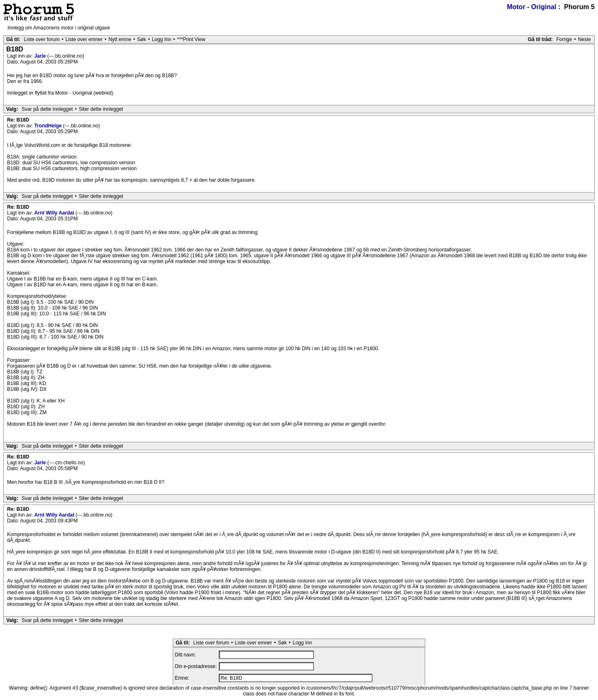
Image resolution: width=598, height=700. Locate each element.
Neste (585, 39)
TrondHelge (48, 126)
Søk (141, 39)
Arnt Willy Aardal (55, 213)
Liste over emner (84, 39)
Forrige (564, 39)
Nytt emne (120, 39)
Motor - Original (531, 7)
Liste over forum (42, 39)
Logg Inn (162, 39)
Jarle (40, 56)
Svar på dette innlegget (47, 109)
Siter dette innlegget (101, 109)
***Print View (191, 39)
